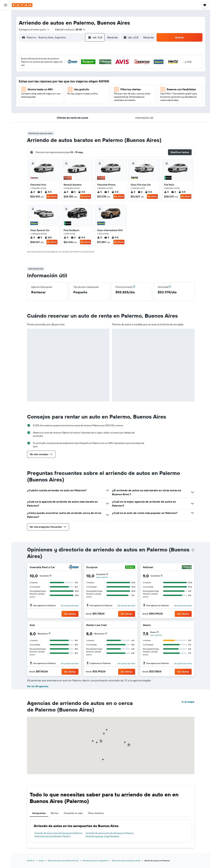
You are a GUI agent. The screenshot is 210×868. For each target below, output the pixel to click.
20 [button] (76, 92)
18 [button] (60, 92)
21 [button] (84, 92)
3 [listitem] (107, 192)
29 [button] (92, 99)
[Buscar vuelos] (6, 15)
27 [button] (76, 99)
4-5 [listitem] (48, 192)
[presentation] (193, 550)
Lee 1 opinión (102, 577)
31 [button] (52, 107)
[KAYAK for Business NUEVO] (6, 59)
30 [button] (100, 99)
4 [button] (60, 76)
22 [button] (92, 92)
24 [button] (52, 99)
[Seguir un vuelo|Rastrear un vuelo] (6, 45)
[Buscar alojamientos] (6, 22)
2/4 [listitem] (48, 237)
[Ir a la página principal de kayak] (22, 5)
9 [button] (100, 76)
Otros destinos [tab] (96, 813)
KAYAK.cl (31, 861)
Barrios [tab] (55, 813)
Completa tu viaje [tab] (73, 813)
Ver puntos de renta (70, 606)
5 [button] (68, 76)
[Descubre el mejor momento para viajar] (6, 52)
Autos (41, 861)
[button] (6, 5)
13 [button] (76, 84)
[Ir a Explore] (6, 38)
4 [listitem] (66, 192)
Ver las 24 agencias (38, 686)
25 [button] (60, 99)
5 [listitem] (99, 192)
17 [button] (52, 92)
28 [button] (84, 99)
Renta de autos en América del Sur (63, 861)
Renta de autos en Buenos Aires (126, 861)
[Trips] (6, 68)
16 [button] (100, 84)
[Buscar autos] (6, 29)
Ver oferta (52, 196)
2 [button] (100, 68)
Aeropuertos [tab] (39, 813)
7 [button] (84, 76)
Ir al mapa (188, 702)
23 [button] (100, 92)
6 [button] (76, 76)
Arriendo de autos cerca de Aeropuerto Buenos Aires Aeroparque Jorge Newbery (110, 835)
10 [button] (52, 84)
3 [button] (52, 76)
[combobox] (34, 29)
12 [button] (68, 84)
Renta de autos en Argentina (95, 861)
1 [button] (92, 68)
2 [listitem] (32, 192)
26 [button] (68, 99)
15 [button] (92, 84)
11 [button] (60, 84)
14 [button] (84, 84)
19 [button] (68, 92)
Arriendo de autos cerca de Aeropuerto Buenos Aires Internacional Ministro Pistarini (58, 835)
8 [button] (92, 76)
